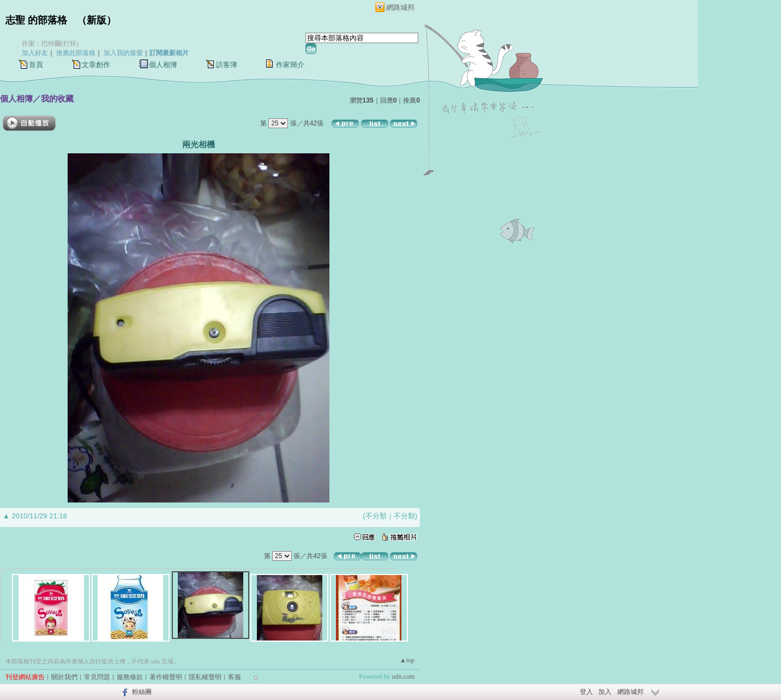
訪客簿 (227, 65)
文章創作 (96, 65)
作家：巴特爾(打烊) (50, 44)
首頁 (36, 65)
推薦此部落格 (76, 53)
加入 (605, 692)
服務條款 (130, 677)
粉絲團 (142, 692)
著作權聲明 (166, 677)
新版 (97, 20)
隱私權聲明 (205, 677)
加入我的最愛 (123, 53)
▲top (407, 660)
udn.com (403, 677)
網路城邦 (400, 7)
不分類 (376, 516)
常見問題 (97, 677)
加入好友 (35, 53)
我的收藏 (57, 98)
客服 (235, 677)
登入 (586, 692)
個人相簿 (163, 65)
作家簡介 (290, 65)
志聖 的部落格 (36, 20)
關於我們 (64, 677)
